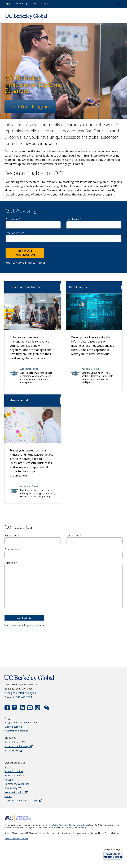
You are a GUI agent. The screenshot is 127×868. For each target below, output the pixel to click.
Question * (63, 585)
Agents (9, 3)
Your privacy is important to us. (25, 625)
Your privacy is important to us (26, 263)
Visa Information (14, 771)
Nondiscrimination (16, 792)
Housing (9, 780)
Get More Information (25, 253)
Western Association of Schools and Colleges (69, 825)
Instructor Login (40, 3)
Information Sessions (16, 731)
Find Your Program (30, 106)
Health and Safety (14, 775)
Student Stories (14, 742)
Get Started (24, 618)
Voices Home (13, 750)
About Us (10, 767)
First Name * (33, 223)
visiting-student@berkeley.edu (21, 693)
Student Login (23, 3)
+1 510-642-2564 (22, 697)
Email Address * (63, 237)
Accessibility (13, 788)
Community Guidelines (17, 784)
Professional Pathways (19, 746)
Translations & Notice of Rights (23, 800)
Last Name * (94, 223)
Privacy (8, 796)
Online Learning (13, 727)
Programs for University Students (23, 722)
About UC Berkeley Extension (16, 838)
